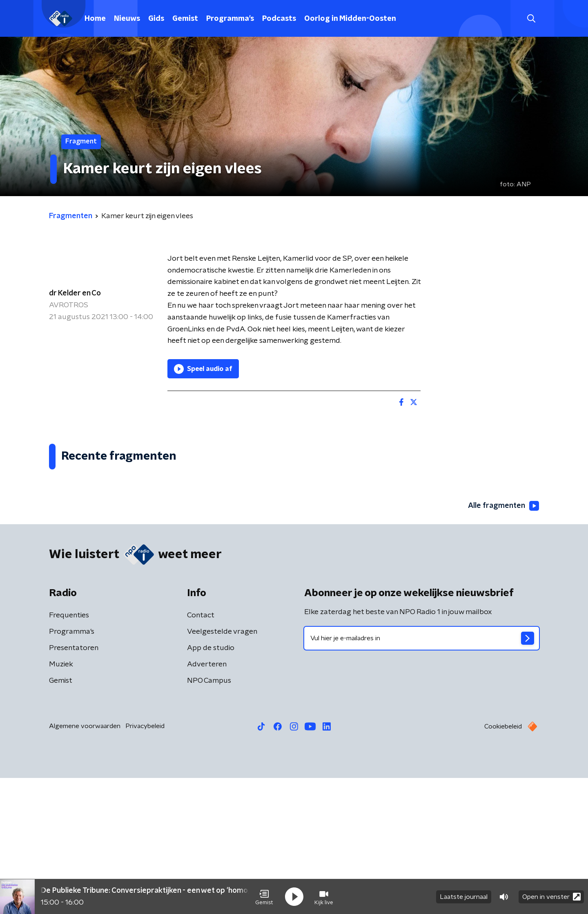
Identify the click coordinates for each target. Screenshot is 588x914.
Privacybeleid (145, 862)
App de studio (211, 784)
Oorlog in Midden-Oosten (350, 19)
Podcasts (279, 19)
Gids (156, 19)
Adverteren (207, 800)
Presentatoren (74, 784)
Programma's (230, 19)
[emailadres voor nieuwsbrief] (422, 774)
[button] (264, 897)
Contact (201, 751)
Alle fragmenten (503, 642)
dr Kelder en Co (75, 293)
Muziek (61, 800)
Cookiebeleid (503, 863)
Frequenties (69, 751)
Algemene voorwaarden (85, 862)
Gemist (185, 19)
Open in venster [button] (551, 897)
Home (95, 19)
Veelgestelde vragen (222, 768)
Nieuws (127, 19)
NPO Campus (209, 817)
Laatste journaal (464, 897)
